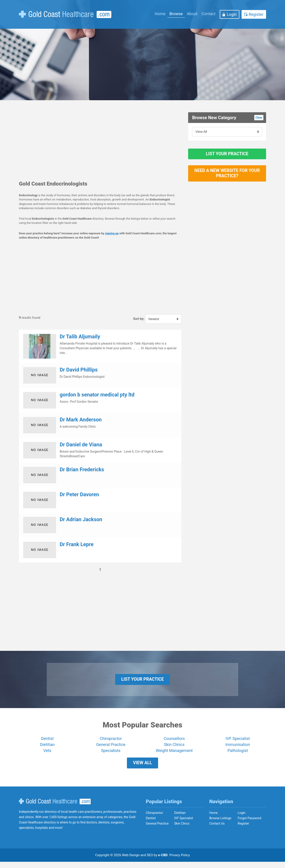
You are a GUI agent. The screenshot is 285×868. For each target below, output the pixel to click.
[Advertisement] (100, 143)
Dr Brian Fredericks (82, 470)
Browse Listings (220, 824)
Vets (47, 754)
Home (160, 14)
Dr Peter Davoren (79, 495)
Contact (209, 14)
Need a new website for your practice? (227, 178)
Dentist (47, 742)
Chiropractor (111, 742)
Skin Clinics (174, 748)
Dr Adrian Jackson (81, 520)
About (192, 14)
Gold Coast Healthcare (55, 807)
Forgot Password (250, 824)
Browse (176, 14)
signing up (112, 233)
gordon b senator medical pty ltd (97, 395)
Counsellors (174, 742)
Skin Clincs (182, 830)
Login (232, 14)
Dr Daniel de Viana (81, 445)
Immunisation (238, 748)
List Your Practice (227, 155)
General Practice (111, 748)
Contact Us (217, 830)
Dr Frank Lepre (77, 544)
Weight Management (174, 754)
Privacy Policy (180, 861)
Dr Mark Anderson (81, 420)
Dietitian (47, 748)
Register (256, 14)
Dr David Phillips (79, 370)
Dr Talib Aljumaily (80, 337)
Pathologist (238, 754)
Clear (259, 117)
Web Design (131, 861)
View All (142, 768)
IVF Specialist (238, 742)
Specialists (111, 754)
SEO (150, 861)
